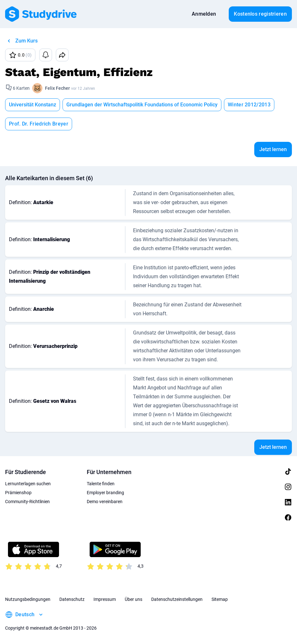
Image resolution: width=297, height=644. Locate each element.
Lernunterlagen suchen (28, 484)
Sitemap (220, 599)
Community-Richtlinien (27, 502)
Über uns (134, 599)
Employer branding (105, 493)
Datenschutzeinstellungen (177, 599)
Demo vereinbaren (105, 502)
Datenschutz (72, 599)
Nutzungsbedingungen (28, 599)
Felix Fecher (57, 88)
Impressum (105, 599)
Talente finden (101, 484)
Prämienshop (18, 493)
